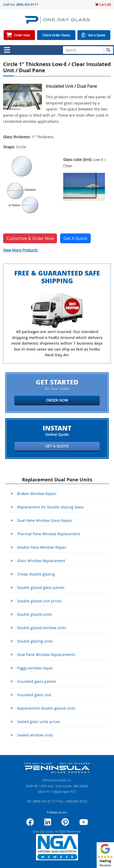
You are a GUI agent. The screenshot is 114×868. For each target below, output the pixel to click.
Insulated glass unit (34, 695)
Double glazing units (35, 641)
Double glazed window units (42, 628)
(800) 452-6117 (27, 4)
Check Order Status (56, 35)
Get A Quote (75, 238)
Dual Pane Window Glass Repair (45, 520)
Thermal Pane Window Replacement (49, 534)
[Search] (83, 50)
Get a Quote (97, 35)
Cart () (103, 4)
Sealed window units (35, 735)
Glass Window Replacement (41, 561)
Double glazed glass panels (41, 587)
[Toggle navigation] (7, 50)
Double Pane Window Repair (42, 547)
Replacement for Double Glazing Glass (50, 507)
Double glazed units (34, 614)
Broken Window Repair (37, 494)
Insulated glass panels (37, 681)
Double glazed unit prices (39, 601)
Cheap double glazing (36, 574)
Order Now (22, 35)
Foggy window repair (35, 668)
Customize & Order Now (30, 238)
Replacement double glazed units (46, 708)
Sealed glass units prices (39, 722)
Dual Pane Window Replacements (46, 655)
